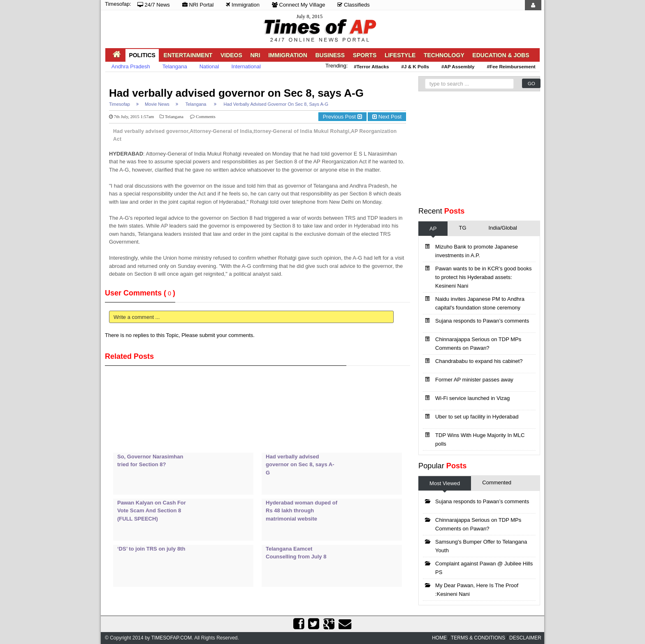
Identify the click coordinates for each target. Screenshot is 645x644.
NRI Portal (198, 5)
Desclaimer (525, 638)
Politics (142, 55)
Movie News (157, 104)
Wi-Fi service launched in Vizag (472, 398)
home (439, 638)
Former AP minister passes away (474, 380)
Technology (444, 55)
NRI (255, 55)
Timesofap (119, 104)
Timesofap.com (172, 638)
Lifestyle (400, 55)
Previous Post (342, 117)
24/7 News (154, 5)
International (246, 66)
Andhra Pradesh (131, 66)
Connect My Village (298, 5)
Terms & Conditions (478, 638)
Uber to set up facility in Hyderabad (477, 417)
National (209, 66)
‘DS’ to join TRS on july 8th (151, 549)
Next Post (387, 117)
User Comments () (140, 293)
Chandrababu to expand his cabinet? (479, 361)
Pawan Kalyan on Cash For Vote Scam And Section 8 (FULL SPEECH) (152, 511)
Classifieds (353, 5)
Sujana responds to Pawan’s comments (482, 321)
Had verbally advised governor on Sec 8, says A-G (236, 93)
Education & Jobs (501, 55)
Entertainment (188, 55)
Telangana (175, 66)
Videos (231, 55)
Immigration (243, 5)
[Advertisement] (255, 81)
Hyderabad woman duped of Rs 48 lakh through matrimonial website (302, 511)
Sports (365, 55)
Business (330, 55)
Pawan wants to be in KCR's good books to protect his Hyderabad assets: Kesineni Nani (483, 277)
